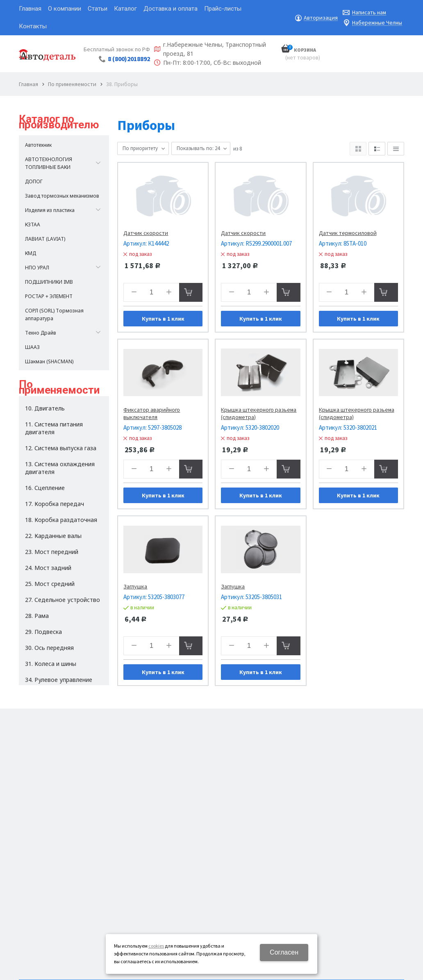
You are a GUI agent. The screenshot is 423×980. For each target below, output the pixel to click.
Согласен (284, 952)
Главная (28, 84)
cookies (156, 946)
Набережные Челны (377, 23)
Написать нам (369, 13)
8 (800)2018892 (129, 59)
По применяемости (72, 84)
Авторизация (321, 18)
